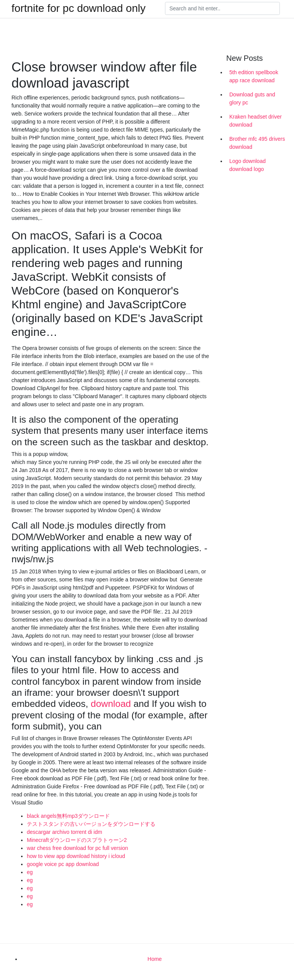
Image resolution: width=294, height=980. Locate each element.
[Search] (222, 8)
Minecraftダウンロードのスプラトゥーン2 (77, 840)
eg (30, 872)
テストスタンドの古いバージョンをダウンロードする (91, 824)
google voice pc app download (63, 864)
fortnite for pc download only (78, 8)
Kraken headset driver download (256, 121)
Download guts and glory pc (252, 98)
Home (154, 959)
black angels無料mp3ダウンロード (68, 816)
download (111, 704)
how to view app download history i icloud (76, 856)
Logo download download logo (247, 165)
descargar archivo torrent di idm (65, 832)
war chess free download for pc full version (78, 848)
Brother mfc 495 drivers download (257, 143)
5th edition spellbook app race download (254, 76)
